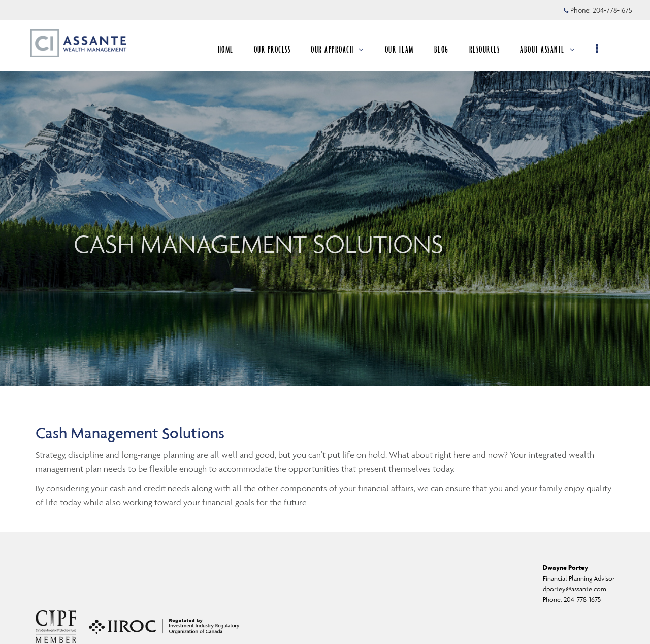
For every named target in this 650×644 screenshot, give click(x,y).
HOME (226, 49)
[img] (325, 193)
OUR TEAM (399, 49)
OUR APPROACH (338, 49)
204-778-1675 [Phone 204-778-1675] (612, 10)
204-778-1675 (582, 600)
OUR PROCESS (272, 49)
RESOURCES (485, 49)
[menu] (597, 49)
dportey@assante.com (575, 589)
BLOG (442, 49)
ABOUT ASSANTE (548, 49)
